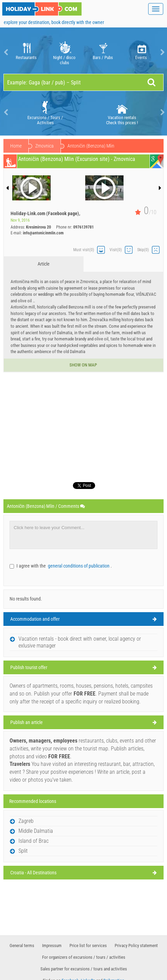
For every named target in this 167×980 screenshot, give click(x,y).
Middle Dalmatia (50, 146)
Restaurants (26, 52)
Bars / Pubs (103, 52)
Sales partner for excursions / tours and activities (84, 969)
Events (141, 52)
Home (16, 146)
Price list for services (88, 946)
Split (23, 851)
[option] (26, 52)
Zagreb (26, 821)
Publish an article (27, 722)
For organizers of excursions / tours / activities (84, 957)
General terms (22, 946)
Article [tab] (44, 264)
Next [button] (162, 52)
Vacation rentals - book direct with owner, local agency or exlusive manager (80, 642)
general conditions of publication (79, 566)
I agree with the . (64, 566)
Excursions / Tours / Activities (45, 112)
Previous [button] (5, 52)
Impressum (52, 946)
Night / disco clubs (65, 52)
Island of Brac (34, 841)
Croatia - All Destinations (33, 873)
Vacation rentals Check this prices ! (122, 112)
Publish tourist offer (29, 667)
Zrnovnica (89, 146)
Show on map (84, 365)
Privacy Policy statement (136, 946)
